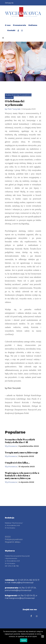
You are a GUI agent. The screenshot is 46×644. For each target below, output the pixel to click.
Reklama (33, 25)
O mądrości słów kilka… (17, 463)
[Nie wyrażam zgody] (43, 636)
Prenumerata (20, 25)
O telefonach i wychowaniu (15, 103)
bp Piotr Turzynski (13, 109)
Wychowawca (11, 446)
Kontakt (11, 30)
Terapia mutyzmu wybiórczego (21, 452)
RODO (8, 537)
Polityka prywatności (14, 539)
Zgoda (24, 640)
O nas (8, 25)
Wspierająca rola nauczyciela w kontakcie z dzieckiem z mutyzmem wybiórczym (22, 476)
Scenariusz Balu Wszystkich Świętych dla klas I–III (20, 441)
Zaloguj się (9, 3)
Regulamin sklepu (13, 542)
